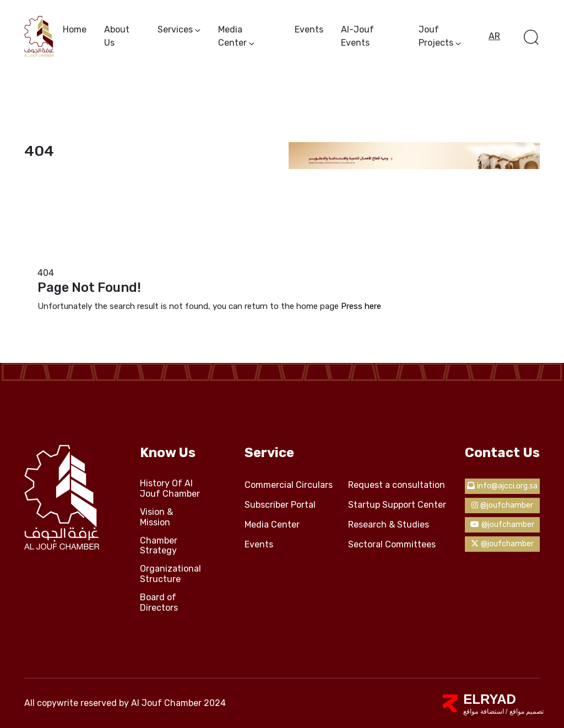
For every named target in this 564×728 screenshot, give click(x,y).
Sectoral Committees (392, 545)
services (175, 29)
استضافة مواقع (483, 711)
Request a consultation (397, 485)
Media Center (272, 525)
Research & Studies (389, 525)
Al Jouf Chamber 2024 (178, 703)
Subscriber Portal (280, 505)
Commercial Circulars (289, 485)
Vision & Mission (156, 517)
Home (75, 29)
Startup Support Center (397, 505)
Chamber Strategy (159, 546)
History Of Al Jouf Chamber (170, 489)
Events (309, 29)
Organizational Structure (170, 574)
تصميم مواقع (525, 711)
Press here (361, 306)
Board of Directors (159, 603)
